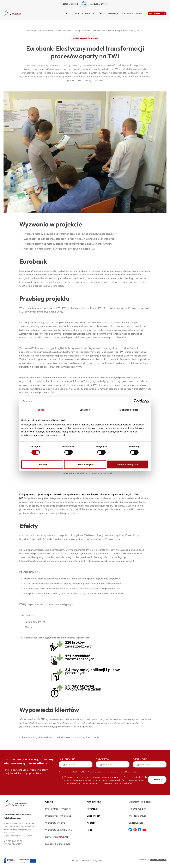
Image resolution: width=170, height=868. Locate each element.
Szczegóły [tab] (85, 410)
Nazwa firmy (102, 759)
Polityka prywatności (82, 860)
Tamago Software (158, 860)
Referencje (113, 13)
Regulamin (98, 860)
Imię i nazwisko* (67, 759)
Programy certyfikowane (58, 816)
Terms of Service (126, 772)
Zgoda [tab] (41, 410)
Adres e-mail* (140, 759)
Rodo (90, 830)
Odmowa (42, 464)
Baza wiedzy (127, 13)
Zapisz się (157, 780)
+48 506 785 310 (137, 809)
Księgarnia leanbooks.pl (57, 844)
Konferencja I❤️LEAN (56, 837)
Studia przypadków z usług (85, 38)
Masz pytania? (157, 13)
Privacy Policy (109, 772)
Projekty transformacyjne (58, 809)
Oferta (49, 802)
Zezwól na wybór (85, 464)
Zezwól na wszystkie (128, 464)
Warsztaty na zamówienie (59, 830)
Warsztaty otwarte (55, 823)
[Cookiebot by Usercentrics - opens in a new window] (136, 401)
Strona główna (72, 13)
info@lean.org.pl (137, 816)
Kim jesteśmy (88, 13)
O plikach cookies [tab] (129, 410)
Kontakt (140, 13)
